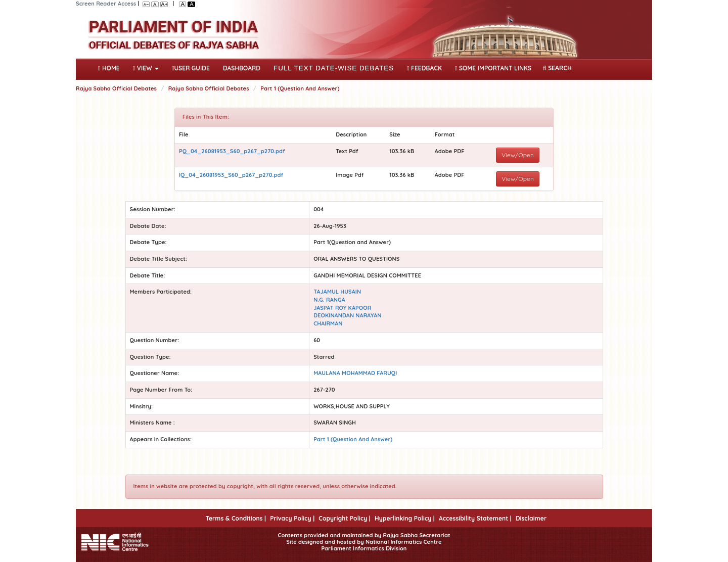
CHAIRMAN (328, 323)
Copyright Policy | (345, 518)
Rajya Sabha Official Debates (116, 88)
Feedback (424, 68)
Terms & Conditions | (236, 518)
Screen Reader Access (106, 4)
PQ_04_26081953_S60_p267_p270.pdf (232, 151)
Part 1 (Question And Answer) (300, 88)
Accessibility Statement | (475, 518)
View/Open (518, 155)
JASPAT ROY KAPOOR (342, 308)
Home (111, 67)
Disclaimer (531, 518)
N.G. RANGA (329, 300)
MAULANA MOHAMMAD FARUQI (355, 373)
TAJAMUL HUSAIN (337, 292)
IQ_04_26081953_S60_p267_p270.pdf (231, 175)
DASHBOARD (242, 68)
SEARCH (557, 68)
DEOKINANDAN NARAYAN (347, 315)
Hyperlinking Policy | (405, 518)
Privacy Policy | (292, 518)
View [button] (146, 68)
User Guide (191, 68)
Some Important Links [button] (493, 68)
